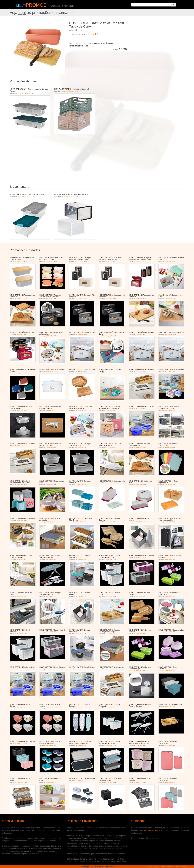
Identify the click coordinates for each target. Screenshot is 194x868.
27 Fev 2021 (79, 299)
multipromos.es (168, 867)
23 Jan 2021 (79, 669)
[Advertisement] (156, 37)
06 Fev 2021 (109, 669)
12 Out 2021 (109, 373)
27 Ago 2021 (20, 373)
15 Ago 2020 (79, 634)
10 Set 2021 (50, 261)
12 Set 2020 (139, 634)
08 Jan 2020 (20, 596)
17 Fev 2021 (169, 671)
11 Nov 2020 (20, 485)
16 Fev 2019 (20, 410)
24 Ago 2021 (139, 745)
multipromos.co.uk (183, 867)
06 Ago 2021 (20, 743)
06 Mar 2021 (79, 708)
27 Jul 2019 (168, 261)
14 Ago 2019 (79, 410)
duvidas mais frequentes (153, 830)
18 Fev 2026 (169, 485)
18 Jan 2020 (139, 409)
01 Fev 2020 (169, 410)
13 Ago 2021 (50, 485)
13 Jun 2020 (139, 596)
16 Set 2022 (169, 299)
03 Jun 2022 (50, 371)
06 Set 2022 (109, 261)
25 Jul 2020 (109, 448)
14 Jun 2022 (79, 371)
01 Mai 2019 (50, 410)
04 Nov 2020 (169, 632)
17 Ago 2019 (139, 557)
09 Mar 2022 (139, 782)
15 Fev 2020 (50, 448)
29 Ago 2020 (109, 336)
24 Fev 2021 (139, 334)
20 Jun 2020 (169, 596)
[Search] (173, 5)
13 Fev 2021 (139, 671)
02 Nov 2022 (109, 483)
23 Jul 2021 (139, 708)
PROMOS (36, 5)
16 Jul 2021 (109, 708)
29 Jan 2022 (109, 782)
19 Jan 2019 (139, 371)
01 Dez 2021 (79, 485)
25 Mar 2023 (139, 261)
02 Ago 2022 (79, 261)
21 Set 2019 (109, 410)
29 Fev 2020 (50, 596)
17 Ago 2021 (109, 745)
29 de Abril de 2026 (24, 197)
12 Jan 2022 (50, 782)
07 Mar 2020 (50, 299)
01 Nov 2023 (139, 485)
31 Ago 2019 (20, 299)
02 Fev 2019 (169, 371)
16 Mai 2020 (79, 596)
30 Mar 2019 (79, 522)
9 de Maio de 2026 (68, 197)
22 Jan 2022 (79, 781)
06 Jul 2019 (49, 336)
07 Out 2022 (20, 261)
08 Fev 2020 (20, 446)
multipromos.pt (154, 867)
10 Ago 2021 (139, 299)
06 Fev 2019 (20, 334)
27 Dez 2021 (20, 782)
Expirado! (93, 34)
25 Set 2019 (169, 559)
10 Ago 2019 (169, 522)
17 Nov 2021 (169, 745)
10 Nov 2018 (20, 520)
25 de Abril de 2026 (24, 93)
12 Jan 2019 (50, 522)
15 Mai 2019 (109, 522)
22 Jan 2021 (20, 669)
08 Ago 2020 (139, 448)
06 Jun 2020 (109, 596)
